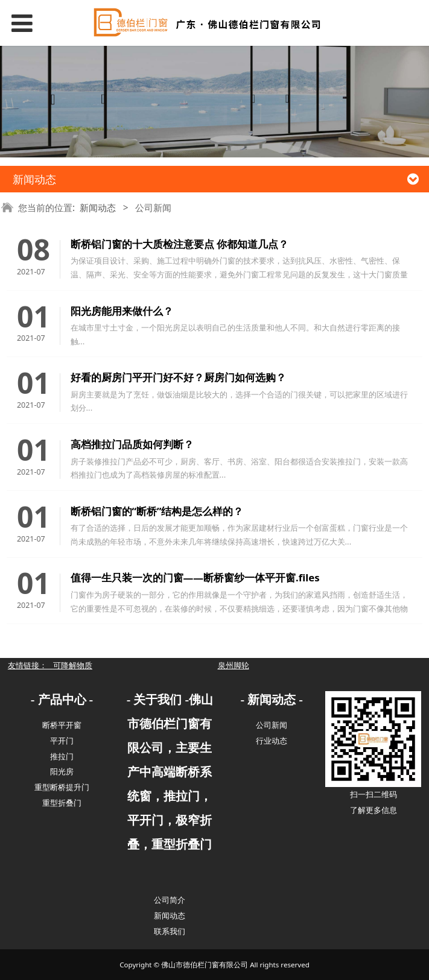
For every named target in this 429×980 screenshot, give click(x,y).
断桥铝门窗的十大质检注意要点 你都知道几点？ (180, 244)
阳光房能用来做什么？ (122, 311)
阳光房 (62, 771)
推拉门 (62, 756)
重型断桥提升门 (62, 787)
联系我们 (170, 931)
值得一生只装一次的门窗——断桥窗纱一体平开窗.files (195, 577)
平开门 (62, 741)
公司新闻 (272, 725)
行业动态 (272, 741)
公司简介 (170, 900)
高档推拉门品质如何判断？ (132, 444)
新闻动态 (98, 208)
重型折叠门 (62, 803)
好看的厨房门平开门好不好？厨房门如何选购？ (178, 377)
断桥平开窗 (62, 725)
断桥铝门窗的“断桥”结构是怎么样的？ (157, 511)
